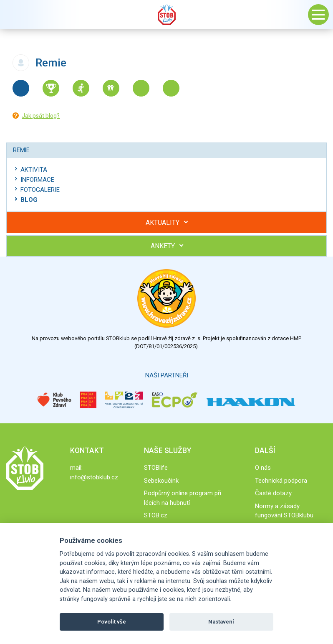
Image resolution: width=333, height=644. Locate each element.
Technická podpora (281, 481)
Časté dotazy (273, 493)
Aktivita (34, 170)
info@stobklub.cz (94, 477)
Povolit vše (112, 622)
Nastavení (221, 622)
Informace (37, 180)
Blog (29, 200)
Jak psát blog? (41, 116)
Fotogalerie (40, 190)
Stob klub (166, 15)
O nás (263, 468)
